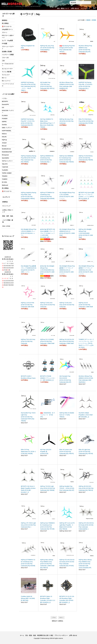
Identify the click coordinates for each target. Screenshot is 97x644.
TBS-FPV (5, 164)
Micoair (4, 146)
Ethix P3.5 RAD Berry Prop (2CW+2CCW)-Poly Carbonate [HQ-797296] (86, 121)
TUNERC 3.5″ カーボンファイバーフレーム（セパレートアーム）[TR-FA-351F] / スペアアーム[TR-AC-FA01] (86, 343)
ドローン (5, 32)
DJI (3, 107)
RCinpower (5, 155)
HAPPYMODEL (7, 131)
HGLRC (4, 137)
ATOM (8, 226)
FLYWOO (5, 116)
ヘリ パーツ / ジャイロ (8, 85)
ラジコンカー (6, 75)
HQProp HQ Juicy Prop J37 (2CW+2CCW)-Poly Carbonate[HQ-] (47, 48)
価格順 (88, 20)
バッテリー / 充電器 (8, 55)
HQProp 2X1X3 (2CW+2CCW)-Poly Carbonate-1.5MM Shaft (86, 305)
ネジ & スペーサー (7, 69)
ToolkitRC (5, 170)
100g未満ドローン (7, 29)
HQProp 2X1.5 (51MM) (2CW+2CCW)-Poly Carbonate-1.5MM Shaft (47, 341)
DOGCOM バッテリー (8, 112)
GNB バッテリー (7, 128)
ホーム (22, 635)
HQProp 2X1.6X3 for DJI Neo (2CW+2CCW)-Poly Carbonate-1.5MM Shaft (67, 341)
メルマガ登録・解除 (8, 221)
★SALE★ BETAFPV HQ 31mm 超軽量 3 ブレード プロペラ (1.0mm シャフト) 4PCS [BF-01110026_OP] (48, 233)
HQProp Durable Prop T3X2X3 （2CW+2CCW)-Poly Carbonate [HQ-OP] (67, 488)
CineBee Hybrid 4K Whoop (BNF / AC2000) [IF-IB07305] (28, 598)
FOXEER (5, 119)
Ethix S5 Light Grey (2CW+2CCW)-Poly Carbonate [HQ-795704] (86, 452)
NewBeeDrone (6, 149)
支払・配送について (63, 8)
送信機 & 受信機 (7, 52)
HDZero (4, 134)
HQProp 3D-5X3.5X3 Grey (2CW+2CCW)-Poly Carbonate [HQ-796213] (86, 488)
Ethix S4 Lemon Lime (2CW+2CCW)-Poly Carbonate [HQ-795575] (66, 452)
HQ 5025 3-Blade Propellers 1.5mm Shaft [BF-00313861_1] (86, 415)
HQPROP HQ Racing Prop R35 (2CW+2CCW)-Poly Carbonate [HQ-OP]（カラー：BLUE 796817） (28, 86)
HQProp (4, 140)
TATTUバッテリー (7, 161)
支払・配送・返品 (31, 635)
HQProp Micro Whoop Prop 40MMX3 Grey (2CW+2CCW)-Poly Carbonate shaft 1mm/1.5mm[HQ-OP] (85, 564)
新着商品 (5, 20)
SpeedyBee (5, 158)
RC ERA (4, 182)
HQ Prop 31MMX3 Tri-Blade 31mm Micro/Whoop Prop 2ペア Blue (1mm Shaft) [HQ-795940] (48, 123)
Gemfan (4, 125)
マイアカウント (85, 8)
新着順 (94, 20)
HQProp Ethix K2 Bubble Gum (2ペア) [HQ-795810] (67, 415)
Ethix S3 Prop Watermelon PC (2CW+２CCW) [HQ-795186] (29, 452)
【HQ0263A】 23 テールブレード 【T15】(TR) (48, 415)
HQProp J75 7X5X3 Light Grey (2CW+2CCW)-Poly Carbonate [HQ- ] (28, 525)
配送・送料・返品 (8, 216)
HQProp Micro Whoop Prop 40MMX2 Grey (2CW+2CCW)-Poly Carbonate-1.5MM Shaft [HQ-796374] (47, 564)
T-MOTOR (5, 167)
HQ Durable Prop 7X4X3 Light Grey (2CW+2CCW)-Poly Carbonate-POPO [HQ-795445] (28, 417)
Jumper (4, 143)
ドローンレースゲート (8, 48)
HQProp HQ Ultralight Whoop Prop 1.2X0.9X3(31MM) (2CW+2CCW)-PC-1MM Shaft (86, 233)
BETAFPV (5, 101)
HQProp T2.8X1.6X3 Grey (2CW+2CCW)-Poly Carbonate (67, 305)
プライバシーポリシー (61, 635)
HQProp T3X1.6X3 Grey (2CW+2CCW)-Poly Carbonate (28, 341)
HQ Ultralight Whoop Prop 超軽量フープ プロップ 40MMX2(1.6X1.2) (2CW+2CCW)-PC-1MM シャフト (67, 270)
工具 (3, 61)
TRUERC (5, 176)
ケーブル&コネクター (8, 65)
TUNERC (5, 179)
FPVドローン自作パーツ (8, 36)
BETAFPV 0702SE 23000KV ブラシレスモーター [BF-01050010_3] (48, 378)
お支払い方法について (8, 211)
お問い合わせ (75, 8)
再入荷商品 (5, 23)
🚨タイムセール (7, 26)
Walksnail (5, 185)
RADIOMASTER (7, 152)
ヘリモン (5, 98)
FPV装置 (4, 44)
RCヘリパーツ (6, 81)
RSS (4, 226)
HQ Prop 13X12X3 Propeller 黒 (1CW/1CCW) (46, 452)
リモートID (5, 58)
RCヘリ (4, 78)
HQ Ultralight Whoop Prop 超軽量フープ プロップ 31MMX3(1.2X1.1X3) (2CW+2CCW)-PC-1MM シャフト (86, 270)
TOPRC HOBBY (7, 173)
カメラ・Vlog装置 (7, 40)
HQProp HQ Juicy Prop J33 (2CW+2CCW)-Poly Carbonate (66, 121)
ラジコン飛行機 (7, 72)
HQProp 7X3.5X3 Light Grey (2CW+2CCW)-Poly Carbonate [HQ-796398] (48, 488)
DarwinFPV (5, 104)
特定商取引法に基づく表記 (45, 635)
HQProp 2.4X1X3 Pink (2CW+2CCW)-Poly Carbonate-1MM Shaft (28, 305)
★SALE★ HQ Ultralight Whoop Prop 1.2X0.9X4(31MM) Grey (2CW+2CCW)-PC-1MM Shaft (47, 270)
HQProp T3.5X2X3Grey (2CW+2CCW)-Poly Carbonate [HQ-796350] (86, 158)
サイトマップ (6, 206)
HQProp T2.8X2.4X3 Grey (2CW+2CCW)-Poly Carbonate (48, 305)
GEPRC (4, 122)
